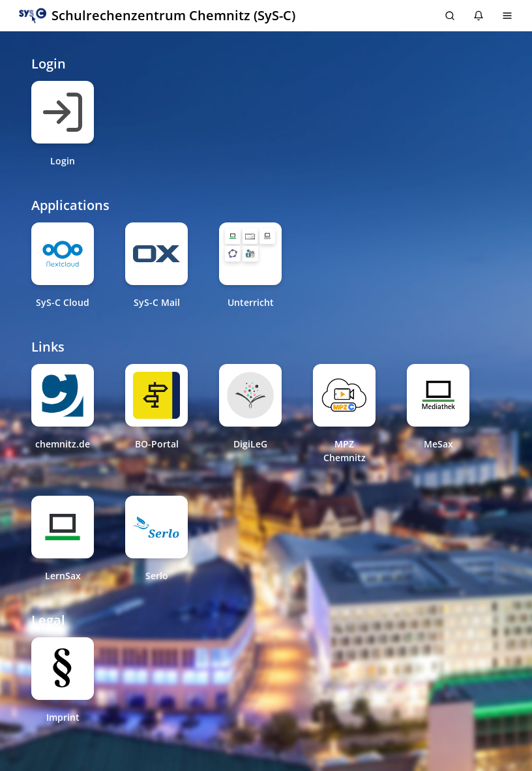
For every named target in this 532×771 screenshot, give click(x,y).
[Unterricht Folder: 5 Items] (250, 254)
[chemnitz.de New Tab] (63, 414)
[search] (450, 16)
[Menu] (507, 16)
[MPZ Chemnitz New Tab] (344, 414)
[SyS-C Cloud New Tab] (63, 266)
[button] (157, 16)
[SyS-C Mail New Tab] (156, 266)
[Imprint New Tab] (63, 681)
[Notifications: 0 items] (479, 16)
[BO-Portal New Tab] (156, 414)
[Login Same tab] (63, 124)
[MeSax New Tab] (438, 414)
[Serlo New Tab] (156, 539)
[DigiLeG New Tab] (250, 414)
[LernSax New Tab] (63, 539)
